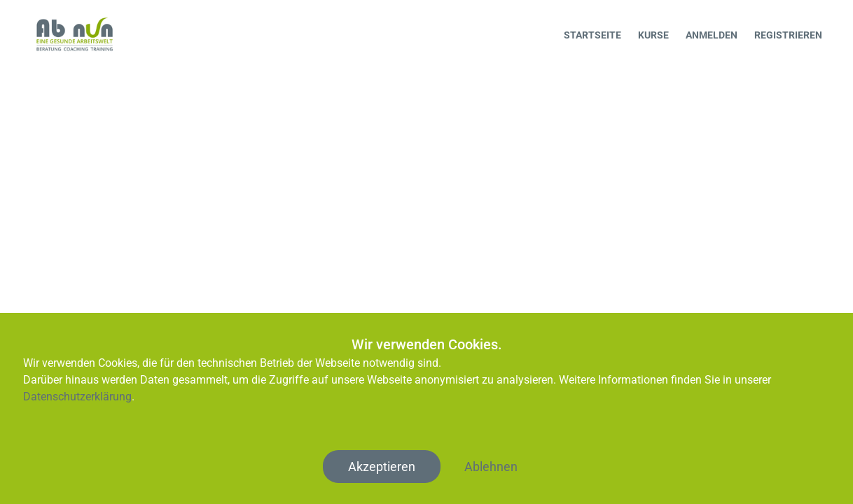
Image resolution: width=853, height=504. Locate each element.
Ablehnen (491, 467)
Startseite (592, 35)
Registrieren (788, 35)
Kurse (653, 35)
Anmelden (712, 35)
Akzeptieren (382, 467)
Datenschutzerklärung (77, 397)
